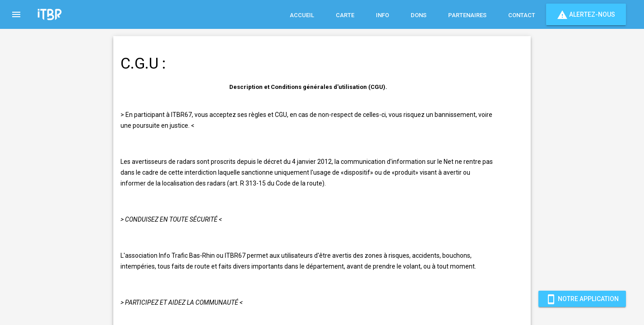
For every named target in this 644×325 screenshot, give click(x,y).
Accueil (302, 15)
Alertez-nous (586, 14)
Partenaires (467, 15)
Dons (419, 15)
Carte (345, 15)
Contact (522, 15)
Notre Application (582, 299)
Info (382, 15)
